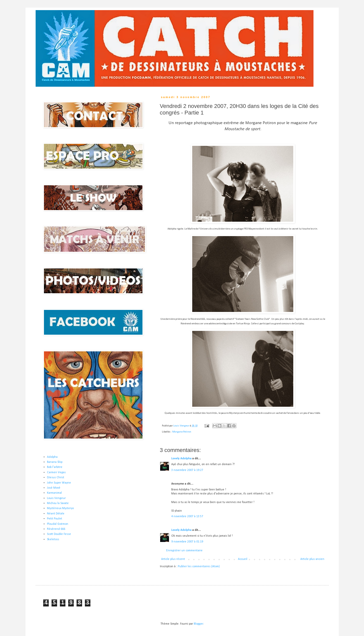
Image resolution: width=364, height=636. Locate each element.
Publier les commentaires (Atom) (199, 566)
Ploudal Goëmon (58, 524)
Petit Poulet (55, 519)
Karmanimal (54, 493)
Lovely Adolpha (181, 459)
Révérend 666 (56, 529)
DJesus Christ (56, 478)
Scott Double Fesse (59, 534)
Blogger (198, 624)
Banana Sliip (55, 462)
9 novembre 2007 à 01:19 (187, 542)
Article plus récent (173, 559)
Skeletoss (53, 539)
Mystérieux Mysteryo (60, 508)
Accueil (243, 559)
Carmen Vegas (56, 472)
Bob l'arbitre (55, 467)
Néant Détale (56, 514)
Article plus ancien (312, 559)
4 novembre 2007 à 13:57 (187, 516)
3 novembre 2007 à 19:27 (187, 470)
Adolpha (52, 457)
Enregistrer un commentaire (184, 551)
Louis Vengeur (56, 498)
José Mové (54, 488)
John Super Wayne (59, 483)
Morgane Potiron (182, 432)
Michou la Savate (58, 503)
